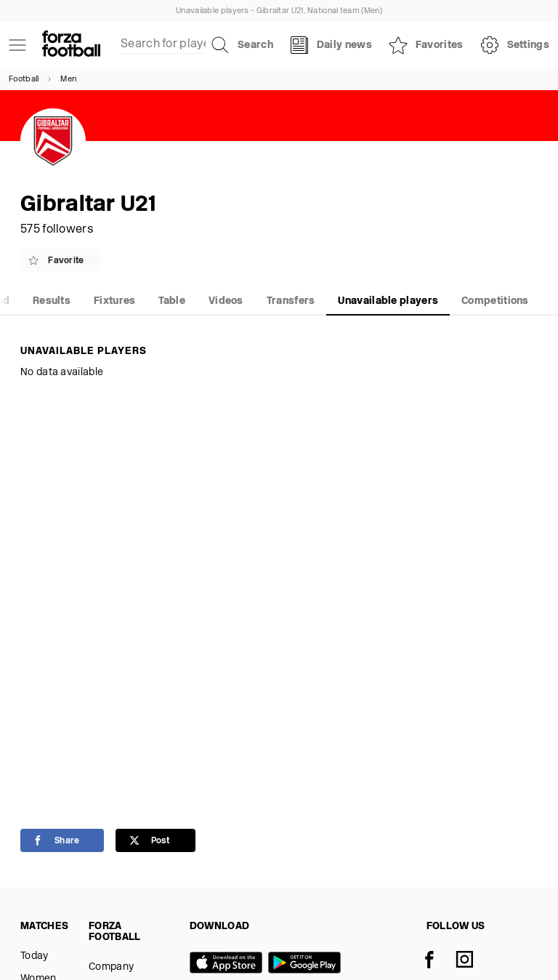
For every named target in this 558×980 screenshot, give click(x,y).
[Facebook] (438, 961)
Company (111, 967)
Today (35, 956)
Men (68, 80)
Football (24, 80)
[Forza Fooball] (71, 45)
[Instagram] (473, 961)
